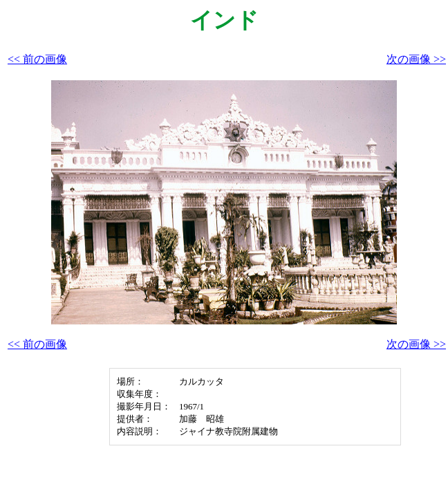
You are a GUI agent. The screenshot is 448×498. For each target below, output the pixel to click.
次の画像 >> (416, 59)
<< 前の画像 (37, 59)
